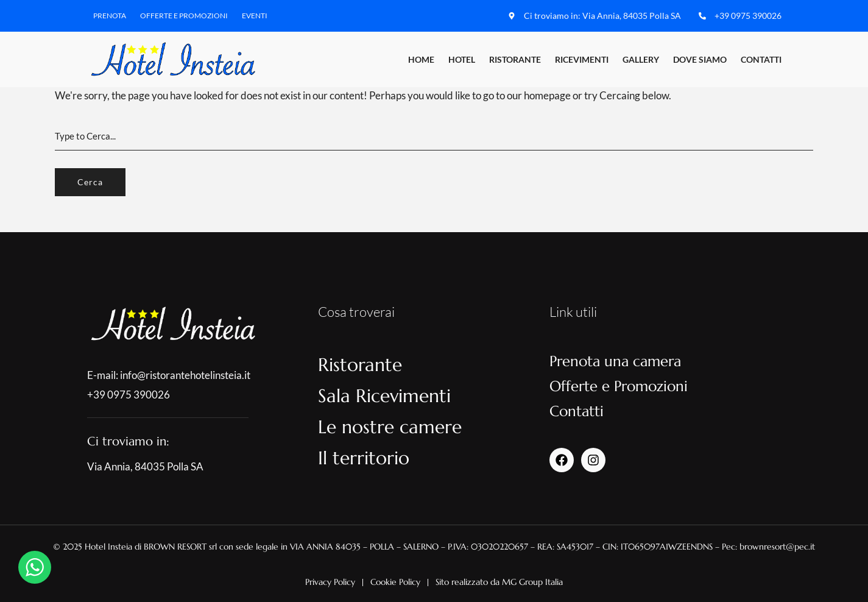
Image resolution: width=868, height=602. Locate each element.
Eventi (255, 16)
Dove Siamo (700, 59)
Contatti (761, 59)
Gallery (641, 59)
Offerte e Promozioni (184, 16)
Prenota (110, 16)
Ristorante (515, 59)
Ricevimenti (582, 59)
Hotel (462, 59)
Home (421, 59)
